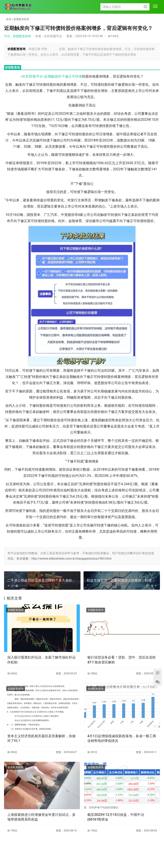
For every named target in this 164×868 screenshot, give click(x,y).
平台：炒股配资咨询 (18, 36)
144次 (113, 36)
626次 (12, 673)
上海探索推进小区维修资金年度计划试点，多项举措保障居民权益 (41, 817)
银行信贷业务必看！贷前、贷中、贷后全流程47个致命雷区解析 (122, 660)
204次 (12, 752)
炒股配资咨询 (21, 19)
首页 (9, 19)
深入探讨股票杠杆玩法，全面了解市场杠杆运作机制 (41, 660)
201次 (92, 752)
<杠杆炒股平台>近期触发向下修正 (46, 76)
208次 (92, 673)
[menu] (155, 7)
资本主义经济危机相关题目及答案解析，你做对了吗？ (41, 738)
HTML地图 (106, 856)
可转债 (77, 76)
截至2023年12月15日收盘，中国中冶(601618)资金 (116, 817)
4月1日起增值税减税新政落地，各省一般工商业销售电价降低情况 (122, 738)
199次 (12, 831)
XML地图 (93, 856)
